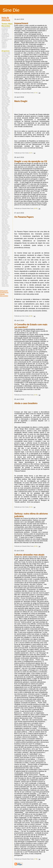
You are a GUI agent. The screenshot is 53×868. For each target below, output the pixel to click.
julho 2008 (5, 95)
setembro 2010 (6, 130)
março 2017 (5, 234)
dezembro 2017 (6, 246)
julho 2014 (5, 191)
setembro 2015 (6, 210)
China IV (4, 45)
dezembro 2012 (6, 166)
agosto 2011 (5, 145)
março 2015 (5, 202)
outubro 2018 (5, 258)
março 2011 (5, 138)
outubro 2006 (5, 67)
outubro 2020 (5, 286)
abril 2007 (4, 75)
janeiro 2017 (5, 231)
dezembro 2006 (6, 70)
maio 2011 (5, 141)
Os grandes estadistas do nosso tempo (5, 35)
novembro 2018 (6, 259)
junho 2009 (5, 110)
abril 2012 (4, 155)
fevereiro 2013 (6, 169)
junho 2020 (5, 282)
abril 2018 (4, 251)
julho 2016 (5, 223)
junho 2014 (5, 190)
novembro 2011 (6, 149)
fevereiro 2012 (6, 153)
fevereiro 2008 (6, 89)
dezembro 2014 (6, 198)
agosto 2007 (5, 81)
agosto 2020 (5, 285)
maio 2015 (5, 205)
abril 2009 (4, 107)
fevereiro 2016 (6, 217)
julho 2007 (5, 79)
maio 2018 (5, 253)
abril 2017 (4, 235)
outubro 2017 (5, 243)
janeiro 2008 (5, 87)
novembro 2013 (6, 181)
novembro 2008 (6, 101)
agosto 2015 (5, 209)
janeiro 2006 (5, 55)
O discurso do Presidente (6, 28)
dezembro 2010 (6, 134)
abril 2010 (4, 123)
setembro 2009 (6, 114)
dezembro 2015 (6, 214)
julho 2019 (5, 270)
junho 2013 (5, 174)
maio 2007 (5, 77)
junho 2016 (5, 222)
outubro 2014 (5, 195)
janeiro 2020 (5, 277)
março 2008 (5, 90)
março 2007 (5, 74)
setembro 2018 (6, 257)
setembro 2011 (6, 146)
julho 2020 (5, 283)
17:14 (36, 93)
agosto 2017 (5, 241)
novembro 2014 (6, 197)
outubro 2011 (5, 147)
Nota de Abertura (6, 19)
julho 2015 (5, 207)
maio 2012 (5, 157)
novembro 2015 (6, 213)
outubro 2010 (5, 131)
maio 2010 (5, 125)
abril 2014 (4, 187)
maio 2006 (5, 61)
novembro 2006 (6, 69)
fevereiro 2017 (6, 233)
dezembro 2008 (6, 102)
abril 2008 (4, 91)
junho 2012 (5, 158)
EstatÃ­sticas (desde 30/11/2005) (4, 294)
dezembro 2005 (6, 54)
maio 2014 (5, 189)
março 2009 (5, 106)
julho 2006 (5, 63)
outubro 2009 (5, 115)
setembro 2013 (6, 178)
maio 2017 (5, 237)
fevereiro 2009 (6, 105)
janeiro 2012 (5, 151)
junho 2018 (5, 254)
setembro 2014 (6, 194)
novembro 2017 (6, 245)
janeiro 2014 (5, 183)
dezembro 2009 (6, 118)
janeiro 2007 (5, 71)
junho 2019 (5, 269)
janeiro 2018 (5, 247)
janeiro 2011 (5, 135)
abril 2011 (4, 139)
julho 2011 (5, 143)
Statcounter (4, 291)
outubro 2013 (5, 179)
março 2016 (5, 218)
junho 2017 (5, 238)
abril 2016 (4, 219)
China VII (4, 32)
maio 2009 (5, 109)
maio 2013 (5, 173)
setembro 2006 (6, 66)
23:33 (31, 507)
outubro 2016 (5, 227)
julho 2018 (5, 255)
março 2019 (5, 265)
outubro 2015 (5, 211)
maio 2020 (5, 281)
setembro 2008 (6, 98)
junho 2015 (5, 206)
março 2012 (5, 154)
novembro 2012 (6, 165)
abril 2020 (4, 279)
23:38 (31, 316)
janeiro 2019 (5, 262)
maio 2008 (5, 93)
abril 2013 (4, 171)
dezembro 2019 (6, 275)
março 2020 (5, 278)
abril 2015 (4, 203)
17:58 (36, 859)
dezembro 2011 (6, 150)
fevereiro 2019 (6, 263)
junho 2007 (5, 78)
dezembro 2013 (6, 182)
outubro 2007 (5, 83)
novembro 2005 (6, 53)
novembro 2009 (6, 117)
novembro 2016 (6, 229)
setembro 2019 (6, 273)
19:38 (36, 395)
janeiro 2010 (5, 119)
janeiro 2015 (5, 199)
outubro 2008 (5, 99)
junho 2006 (5, 62)
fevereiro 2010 (6, 121)
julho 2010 (5, 127)
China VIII (5, 31)
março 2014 (5, 186)
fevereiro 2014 (6, 185)
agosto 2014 (5, 193)
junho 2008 (5, 94)
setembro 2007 (6, 82)
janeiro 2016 (5, 215)
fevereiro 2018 (6, 249)
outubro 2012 (5, 163)
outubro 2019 (5, 274)
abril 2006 (4, 59)
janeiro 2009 (5, 103)
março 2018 (5, 250)
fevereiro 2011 (6, 137)
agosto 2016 (5, 225)
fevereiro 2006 (6, 57)
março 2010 (5, 122)
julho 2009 (5, 111)
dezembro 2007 (6, 86)
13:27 (31, 153)
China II (4, 48)
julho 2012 (5, 159)
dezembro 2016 (6, 230)
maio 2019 (5, 267)
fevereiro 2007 (6, 73)
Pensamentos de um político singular (7, 41)
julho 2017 (5, 239)
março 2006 (5, 58)
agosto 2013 (5, 177)
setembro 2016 (6, 226)
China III (4, 46)
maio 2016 (5, 221)
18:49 (36, 546)
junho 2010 (5, 126)
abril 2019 (4, 266)
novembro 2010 (6, 133)
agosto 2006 (5, 65)
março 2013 (5, 170)
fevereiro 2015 (6, 201)
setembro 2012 (6, 162)
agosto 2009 (5, 113)
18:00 (36, 208)
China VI (4, 38)
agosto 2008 (5, 97)
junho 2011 (5, 142)
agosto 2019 (5, 271)
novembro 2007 (6, 85)
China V (4, 43)
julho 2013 (5, 175)
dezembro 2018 (6, 261)
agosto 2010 (5, 129)
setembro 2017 (6, 242)
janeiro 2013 (5, 167)
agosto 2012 (5, 161)
